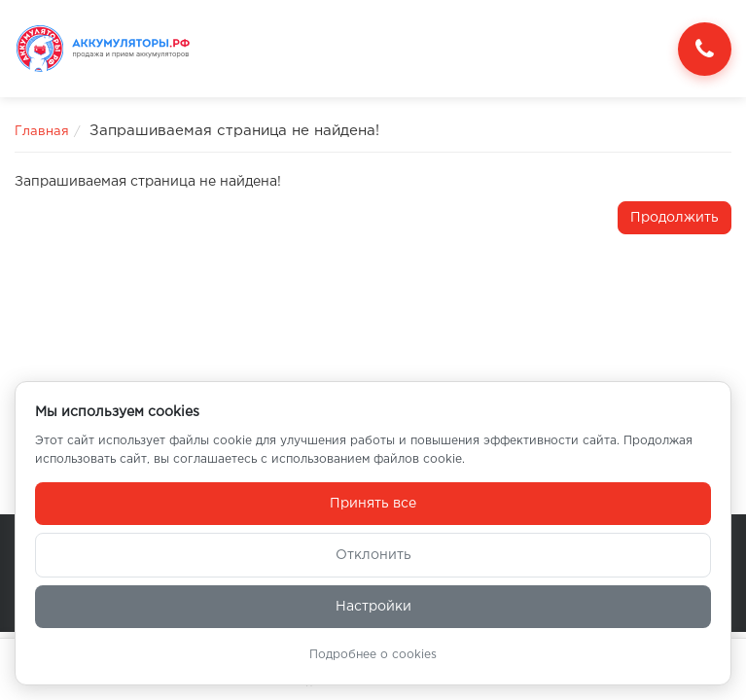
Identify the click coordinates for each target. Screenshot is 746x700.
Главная (42, 132)
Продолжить (675, 218)
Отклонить (373, 555)
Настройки (373, 607)
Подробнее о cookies (373, 655)
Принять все (373, 504)
